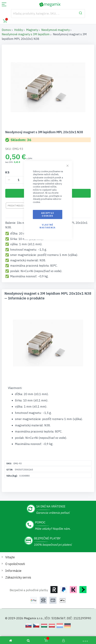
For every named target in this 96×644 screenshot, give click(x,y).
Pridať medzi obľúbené (21, 206)
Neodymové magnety (55, 30)
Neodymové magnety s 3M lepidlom (26, 34)
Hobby (19, 30)
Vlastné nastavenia (48, 226)
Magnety (32, 30)
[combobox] (48, 14)
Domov (6, 30)
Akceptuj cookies (48, 214)
